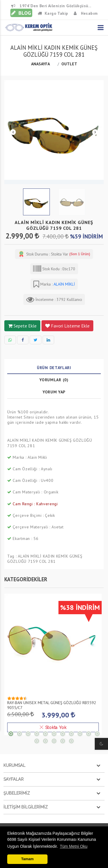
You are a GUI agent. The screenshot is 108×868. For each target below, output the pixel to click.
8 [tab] (71, 734)
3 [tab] (28, 734)
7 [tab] (63, 734)
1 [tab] (11, 734)
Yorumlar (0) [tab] (54, 380)
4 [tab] (37, 734)
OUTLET (70, 64)
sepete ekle (22, 326)
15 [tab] (63, 741)
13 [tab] (46, 741)
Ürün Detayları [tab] (54, 368)
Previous (13, 132)
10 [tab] (89, 734)
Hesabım (86, 13)
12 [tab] (37, 741)
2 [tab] (20, 734)
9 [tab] (80, 734)
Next (95, 132)
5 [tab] (46, 734)
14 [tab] (54, 741)
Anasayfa (40, 64)
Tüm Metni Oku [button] (74, 846)
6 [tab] (54, 734)
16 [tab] (71, 741)
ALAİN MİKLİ (64, 284)
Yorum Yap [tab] (54, 392)
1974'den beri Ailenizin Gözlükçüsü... (51, 6)
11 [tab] (97, 734)
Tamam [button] (28, 859)
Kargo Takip (53, 13)
